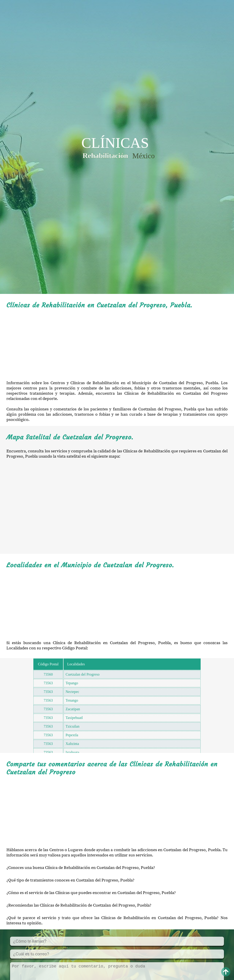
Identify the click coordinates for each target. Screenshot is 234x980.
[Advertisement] (117, 345)
